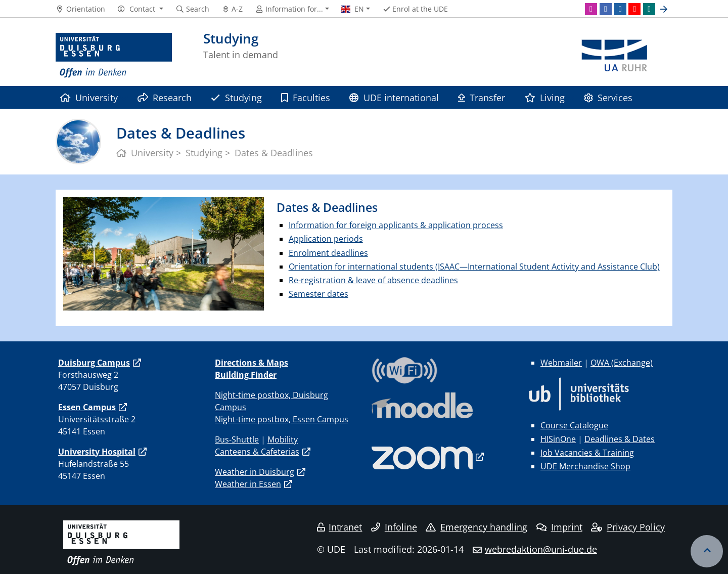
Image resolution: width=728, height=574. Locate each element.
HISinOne (558, 439)
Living (545, 97)
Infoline (394, 527)
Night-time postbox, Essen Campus (282, 419)
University (89, 97)
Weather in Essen (248, 484)
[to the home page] (114, 56)
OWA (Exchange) (622, 363)
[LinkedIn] (620, 9)
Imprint (559, 527)
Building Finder (246, 375)
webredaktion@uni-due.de (541, 549)
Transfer (482, 97)
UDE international (394, 97)
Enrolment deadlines (328, 253)
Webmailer (561, 363)
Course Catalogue (574, 425)
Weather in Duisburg (255, 472)
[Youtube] (634, 9)
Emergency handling (476, 527)
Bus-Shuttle (237, 439)
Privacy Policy (628, 527)
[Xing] (649, 9)
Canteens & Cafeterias (257, 452)
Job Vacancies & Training (587, 453)
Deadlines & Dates (620, 439)
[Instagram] (591, 9)
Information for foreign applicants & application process (396, 225)
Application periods (326, 239)
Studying (236, 97)
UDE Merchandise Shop (585, 466)
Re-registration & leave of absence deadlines (373, 280)
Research (165, 97)
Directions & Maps (252, 363)
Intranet (340, 527)
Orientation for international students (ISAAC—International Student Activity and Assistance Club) (474, 267)
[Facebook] (606, 9)
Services (608, 97)
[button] (140, 9)
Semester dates (318, 294)
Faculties (306, 97)
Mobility (283, 439)
